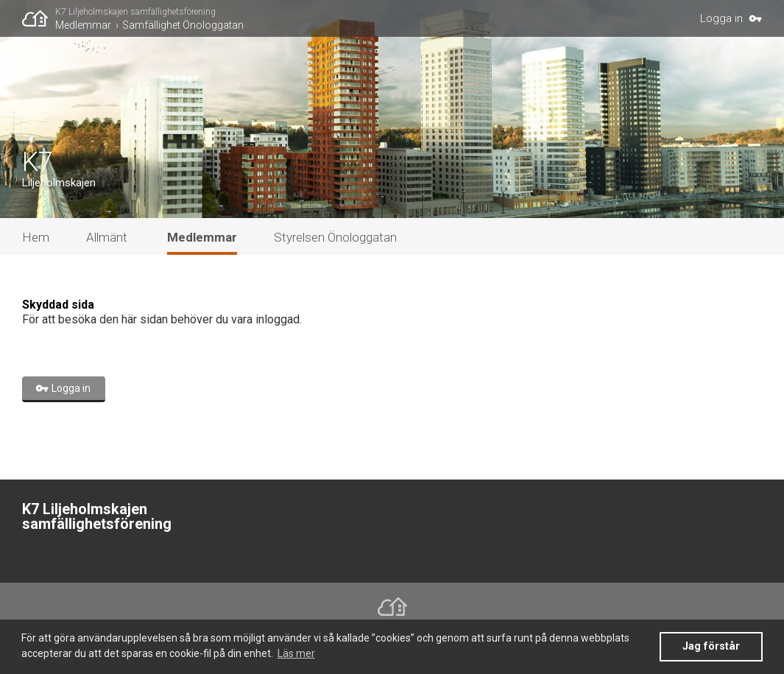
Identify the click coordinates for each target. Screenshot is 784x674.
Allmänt (107, 237)
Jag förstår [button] (711, 646)
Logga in (721, 18)
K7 (38, 162)
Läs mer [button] (296, 653)
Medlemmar (83, 25)
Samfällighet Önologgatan (183, 25)
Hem (36, 237)
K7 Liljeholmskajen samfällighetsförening (135, 12)
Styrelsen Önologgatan (335, 237)
